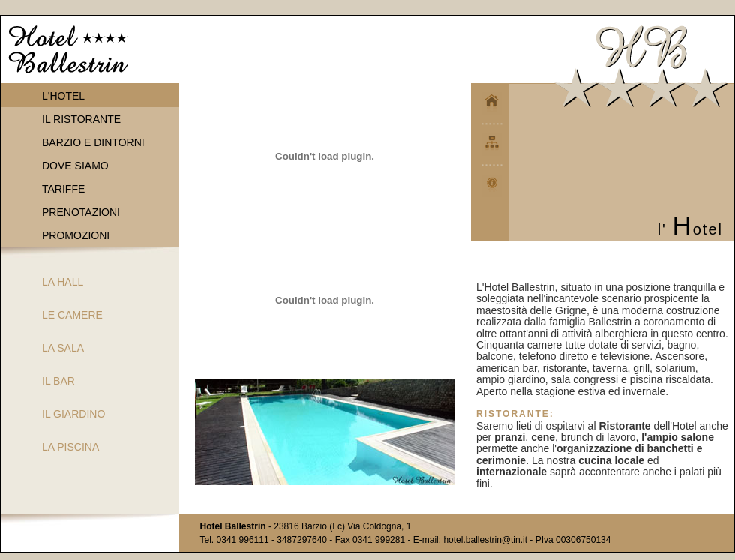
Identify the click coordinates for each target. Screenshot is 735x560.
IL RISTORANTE (81, 119)
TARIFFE (63, 189)
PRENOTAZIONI (81, 212)
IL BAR (58, 381)
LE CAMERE (72, 315)
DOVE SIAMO (75, 166)
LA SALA (63, 348)
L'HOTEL (63, 96)
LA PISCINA (70, 447)
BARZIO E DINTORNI (93, 142)
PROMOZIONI (76, 235)
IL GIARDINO (73, 414)
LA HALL (63, 282)
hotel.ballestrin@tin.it (485, 540)
